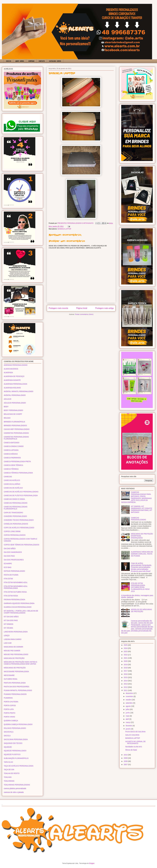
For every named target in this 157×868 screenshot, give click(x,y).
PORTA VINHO (9, 717)
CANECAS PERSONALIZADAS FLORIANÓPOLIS (16, 508)
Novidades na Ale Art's (134, 747)
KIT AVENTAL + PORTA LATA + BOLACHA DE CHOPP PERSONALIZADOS (21, 612)
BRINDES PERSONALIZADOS (15, 426)
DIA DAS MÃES (10, 549)
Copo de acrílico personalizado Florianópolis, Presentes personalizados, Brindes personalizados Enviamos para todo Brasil (141, 567)
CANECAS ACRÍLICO (12, 480)
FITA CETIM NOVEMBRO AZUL (16, 582)
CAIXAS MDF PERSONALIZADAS (17, 429)
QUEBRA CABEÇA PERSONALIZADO (18, 724)
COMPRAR (31, 61)
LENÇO (7, 636)
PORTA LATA (9, 709)
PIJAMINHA (8, 698)
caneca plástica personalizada (15, 788)
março (128, 722)
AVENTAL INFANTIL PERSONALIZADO (19, 391)
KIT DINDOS (9, 624)
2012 (126, 687)
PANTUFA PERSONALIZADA (15, 683)
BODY (6, 407)
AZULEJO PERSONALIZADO (15, 403)
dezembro (130, 693)
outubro (129, 700)
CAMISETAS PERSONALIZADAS (16, 433)
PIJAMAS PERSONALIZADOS (15, 694)
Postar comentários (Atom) (84, 314)
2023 (126, 651)
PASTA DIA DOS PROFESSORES (16, 687)
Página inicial (82, 308)
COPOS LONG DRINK (12, 531)
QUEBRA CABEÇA (11, 721)
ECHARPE (8, 564)
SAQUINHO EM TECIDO (13, 743)
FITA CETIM (8, 579)
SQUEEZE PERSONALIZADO (15, 751)
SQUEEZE (8, 747)
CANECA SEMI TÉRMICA (13, 465)
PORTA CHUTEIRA (11, 702)
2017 (126, 671)
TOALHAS (8, 777)
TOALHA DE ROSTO (12, 773)
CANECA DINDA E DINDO (14, 446)
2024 (126, 648)
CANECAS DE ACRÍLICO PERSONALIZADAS (21, 492)
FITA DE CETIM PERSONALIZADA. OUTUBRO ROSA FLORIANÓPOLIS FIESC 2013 (140, 587)
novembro (130, 696)
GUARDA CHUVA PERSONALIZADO (18, 607)
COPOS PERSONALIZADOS (15, 535)
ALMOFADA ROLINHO (12, 388)
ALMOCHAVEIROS (11, 369)
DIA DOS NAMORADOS (13, 552)
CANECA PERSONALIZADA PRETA (17, 461)
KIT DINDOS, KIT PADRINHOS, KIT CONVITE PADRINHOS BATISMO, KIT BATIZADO (142, 509)
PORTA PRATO (10, 713)
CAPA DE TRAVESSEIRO (13, 513)
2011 (126, 690)
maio (128, 716)
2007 (126, 764)
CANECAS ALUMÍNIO (12, 484)
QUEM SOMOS (20, 61)
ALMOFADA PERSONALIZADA (15, 384)
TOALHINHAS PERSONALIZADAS (17, 785)
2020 (126, 661)
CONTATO (42, 61)
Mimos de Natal (131, 750)
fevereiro (129, 726)
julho (128, 709)
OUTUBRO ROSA (11, 679)
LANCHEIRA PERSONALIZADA (16, 632)
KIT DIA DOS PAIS (11, 620)
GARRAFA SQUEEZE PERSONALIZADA (19, 603)
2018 (126, 668)
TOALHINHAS (9, 781)
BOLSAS (7, 418)
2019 (126, 665)
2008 (126, 761)
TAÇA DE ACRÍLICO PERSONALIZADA (19, 766)
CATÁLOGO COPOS (55, 61)
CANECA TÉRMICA (11, 469)
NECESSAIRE (9, 675)
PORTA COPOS (10, 705)
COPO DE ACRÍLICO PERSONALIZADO (19, 528)
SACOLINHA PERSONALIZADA (16, 739)
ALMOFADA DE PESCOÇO (14, 376)
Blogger (92, 863)
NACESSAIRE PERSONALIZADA (16, 672)
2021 (126, 658)
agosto (128, 706)
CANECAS (8, 477)
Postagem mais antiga (105, 308)
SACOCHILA (9, 732)
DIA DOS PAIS (9, 556)
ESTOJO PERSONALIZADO (14, 571)
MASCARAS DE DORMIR (13, 647)
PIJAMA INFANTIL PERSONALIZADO (18, 690)
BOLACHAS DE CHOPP (13, 414)
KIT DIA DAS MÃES (11, 617)
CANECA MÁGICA (11, 454)
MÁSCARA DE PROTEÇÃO (14, 658)
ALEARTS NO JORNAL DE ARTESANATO (135, 742)
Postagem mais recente (58, 308)
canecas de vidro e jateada (14, 792)
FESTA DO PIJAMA (11, 575)
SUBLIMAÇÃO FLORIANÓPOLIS (16, 758)
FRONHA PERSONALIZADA (14, 600)
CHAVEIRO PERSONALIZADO (15, 516)
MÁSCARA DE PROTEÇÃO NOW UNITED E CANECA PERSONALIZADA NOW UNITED (20, 663)
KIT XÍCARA (8, 628)
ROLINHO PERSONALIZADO (15, 728)
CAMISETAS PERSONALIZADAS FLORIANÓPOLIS (16, 438)
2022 (126, 655)
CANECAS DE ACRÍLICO (13, 488)
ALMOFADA (8, 373)
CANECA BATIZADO (11, 443)
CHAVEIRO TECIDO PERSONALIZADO (19, 520)
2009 (126, 758)
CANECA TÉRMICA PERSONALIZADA (18, 473)
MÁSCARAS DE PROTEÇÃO (15, 668)
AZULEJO (8, 399)
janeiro (128, 729)
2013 (126, 684)
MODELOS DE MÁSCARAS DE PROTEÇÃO (141, 610)
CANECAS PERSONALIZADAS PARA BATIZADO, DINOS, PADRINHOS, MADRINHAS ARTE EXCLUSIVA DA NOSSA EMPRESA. (136, 497)
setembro (129, 703)
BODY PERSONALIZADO (13, 410)
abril (127, 719)
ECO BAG (8, 567)
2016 (126, 674)
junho (128, 713)
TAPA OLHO (8, 762)
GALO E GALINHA (132, 735)
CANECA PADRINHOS (12, 458)
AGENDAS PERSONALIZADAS (16, 365)
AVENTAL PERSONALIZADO (15, 395)
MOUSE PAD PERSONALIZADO (16, 654)
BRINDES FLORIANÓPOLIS (14, 422)
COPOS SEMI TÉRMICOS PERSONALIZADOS (21, 545)
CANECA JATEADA (11, 450)
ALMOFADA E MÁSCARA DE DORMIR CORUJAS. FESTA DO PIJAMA (142, 554)
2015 (126, 677)
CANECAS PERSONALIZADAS (16, 503)
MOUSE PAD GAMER (12, 651)
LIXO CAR (8, 643)
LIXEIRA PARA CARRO (13, 639)
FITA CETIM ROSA (11, 596)
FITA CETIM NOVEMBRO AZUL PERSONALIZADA (16, 587)
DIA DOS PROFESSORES (14, 560)
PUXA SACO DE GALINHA (135, 732)
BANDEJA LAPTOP (64, 229)
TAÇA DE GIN (9, 770)
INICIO (8, 61)
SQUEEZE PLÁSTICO (12, 754)
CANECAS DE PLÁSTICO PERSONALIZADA (21, 495)
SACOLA (7, 736)
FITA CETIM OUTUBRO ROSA (15, 592)
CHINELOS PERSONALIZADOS (16, 524)
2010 (126, 755)
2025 (126, 645)
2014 (126, 681)
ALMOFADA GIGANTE (12, 380)
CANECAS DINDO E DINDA (14, 499)
